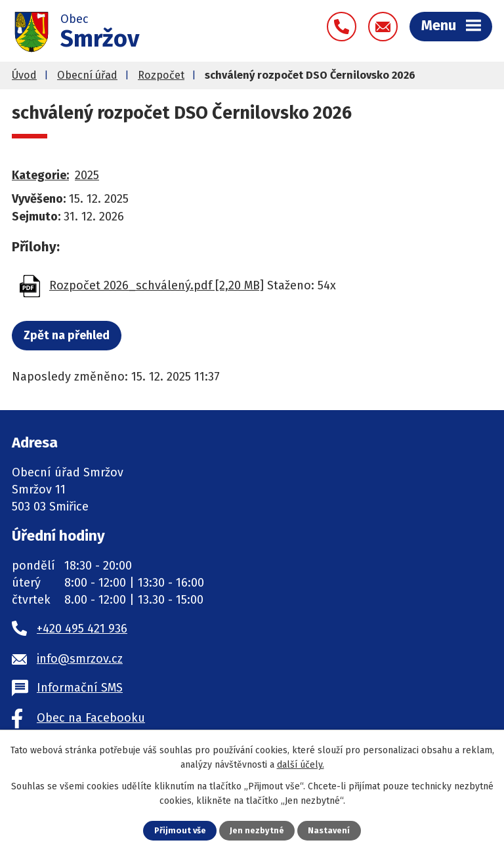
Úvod (24, 75)
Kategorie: (40, 175)
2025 (87, 175)
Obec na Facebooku (91, 718)
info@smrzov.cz (80, 659)
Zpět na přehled (67, 335)
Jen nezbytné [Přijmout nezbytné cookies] (257, 830)
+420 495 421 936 (82, 629)
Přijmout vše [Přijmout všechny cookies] (180, 830)
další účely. (301, 765)
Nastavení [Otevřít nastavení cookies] (329, 830)
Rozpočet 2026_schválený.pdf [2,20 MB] (157, 285)
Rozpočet (161, 75)
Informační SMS (80, 688)
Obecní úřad (87, 75)
